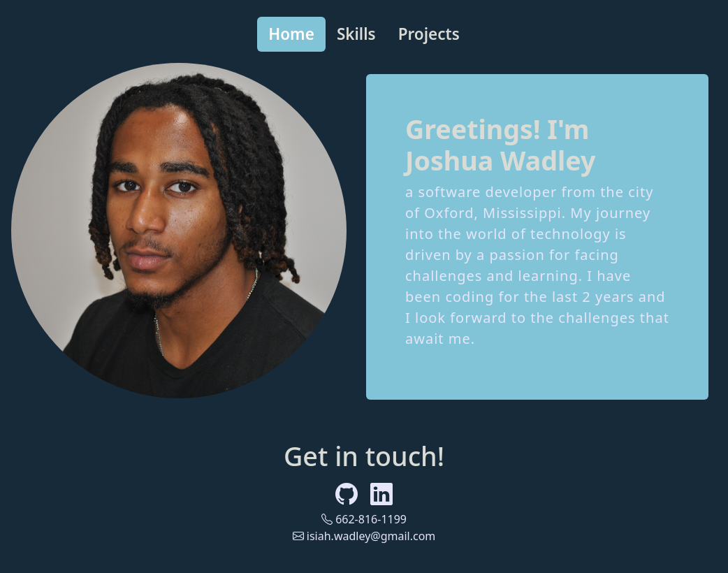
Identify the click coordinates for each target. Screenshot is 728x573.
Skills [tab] (356, 34)
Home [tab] (291, 34)
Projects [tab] (429, 34)
